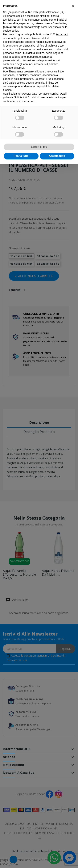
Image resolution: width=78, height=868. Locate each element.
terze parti (62, 34)
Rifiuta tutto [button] (21, 156)
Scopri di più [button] (39, 147)
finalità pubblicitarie (14, 57)
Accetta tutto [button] (57, 156)
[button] (73, 6)
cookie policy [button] (11, 31)
